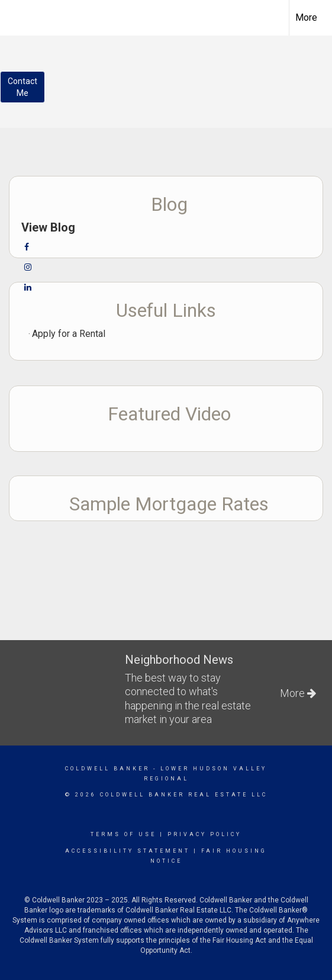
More (306, 17)
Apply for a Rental (69, 334)
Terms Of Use (123, 834)
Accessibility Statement (128, 851)
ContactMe (22, 87)
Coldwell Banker (107, 769)
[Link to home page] (20, 16)
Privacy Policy (204, 834)
